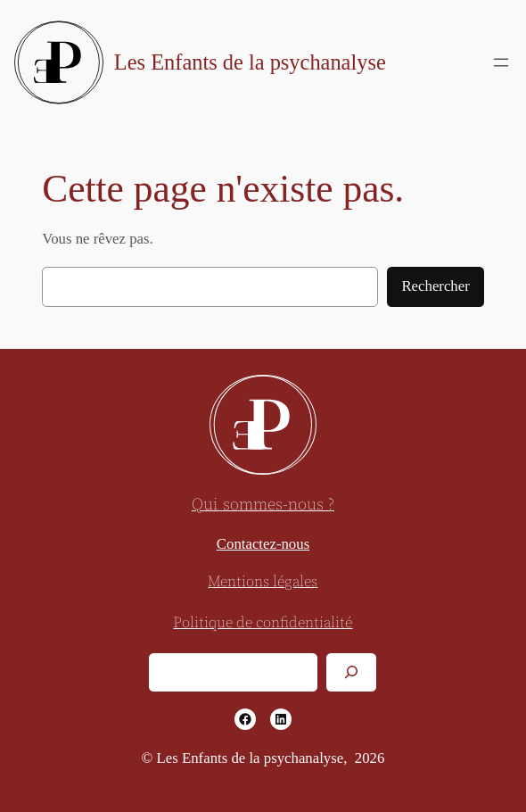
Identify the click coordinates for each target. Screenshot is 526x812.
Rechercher (435, 286)
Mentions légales (263, 582)
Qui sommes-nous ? (263, 505)
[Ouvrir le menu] (501, 62)
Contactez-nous (263, 544)
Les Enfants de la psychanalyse (250, 62)
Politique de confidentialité (263, 623)
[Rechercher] (351, 672)
